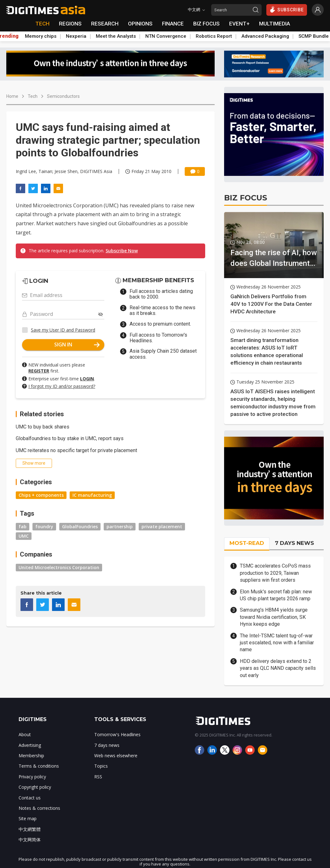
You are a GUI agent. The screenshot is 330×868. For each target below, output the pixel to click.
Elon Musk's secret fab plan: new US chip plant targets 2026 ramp (276, 595)
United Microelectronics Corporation (59, 567)
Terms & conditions (39, 766)
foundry (44, 526)
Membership (31, 756)
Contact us (30, 798)
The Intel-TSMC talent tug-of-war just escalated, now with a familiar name (277, 643)
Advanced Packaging (265, 36)
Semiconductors (63, 96)
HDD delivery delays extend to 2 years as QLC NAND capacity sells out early (278, 668)
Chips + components (41, 495)
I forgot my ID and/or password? (62, 386)
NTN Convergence (166, 36)
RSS (98, 777)
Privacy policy (32, 777)
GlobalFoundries (80, 526)
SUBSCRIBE (287, 9)
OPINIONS (140, 24)
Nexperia (76, 36)
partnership (120, 526)
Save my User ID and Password (63, 330)
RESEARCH (105, 24)
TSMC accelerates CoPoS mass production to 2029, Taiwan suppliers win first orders (275, 573)
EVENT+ (239, 24)
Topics (101, 766)
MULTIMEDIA (275, 24)
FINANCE (173, 24)
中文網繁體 (30, 829)
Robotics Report (214, 36)
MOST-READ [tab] (247, 543)
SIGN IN (77, 344)
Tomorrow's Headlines (117, 734)
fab (23, 526)
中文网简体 (30, 840)
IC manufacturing (92, 495)
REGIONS (70, 24)
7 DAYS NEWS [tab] (294, 543)
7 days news (107, 745)
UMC (24, 536)
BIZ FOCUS (206, 24)
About (25, 734)
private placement (162, 526)
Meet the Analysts (116, 36)
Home (12, 96)
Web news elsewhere (116, 756)
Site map (28, 818)
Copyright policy (35, 787)
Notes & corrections (39, 808)
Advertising (30, 745)
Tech (33, 96)
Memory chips (41, 36)
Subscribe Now (122, 251)
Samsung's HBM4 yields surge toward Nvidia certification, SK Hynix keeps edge (274, 617)
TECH (42, 24)
